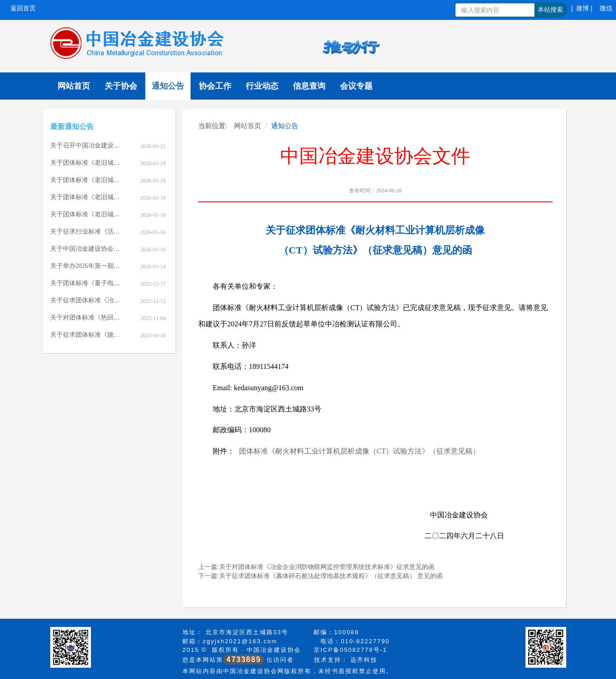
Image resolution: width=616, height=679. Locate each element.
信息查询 (309, 86)
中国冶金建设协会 (274, 650)
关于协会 (121, 86)
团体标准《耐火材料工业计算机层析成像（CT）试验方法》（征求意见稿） (359, 451)
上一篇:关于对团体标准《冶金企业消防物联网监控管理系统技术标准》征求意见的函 (316, 567)
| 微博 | (582, 8)
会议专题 (356, 86)
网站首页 (74, 86)
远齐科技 (364, 660)
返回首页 (23, 8)
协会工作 (215, 86)
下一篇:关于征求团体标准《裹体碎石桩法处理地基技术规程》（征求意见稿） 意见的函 (320, 576)
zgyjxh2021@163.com (240, 641)
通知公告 (168, 86)
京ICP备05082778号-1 (350, 650)
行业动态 (262, 86)
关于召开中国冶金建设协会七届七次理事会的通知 (120, 146)
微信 (606, 8)
